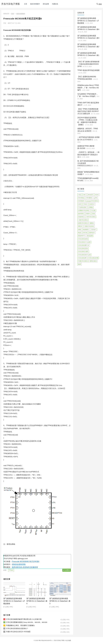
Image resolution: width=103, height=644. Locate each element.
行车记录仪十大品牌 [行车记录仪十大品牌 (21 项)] (84, 242)
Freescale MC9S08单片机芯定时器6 (26, 561)
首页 (13, 14)
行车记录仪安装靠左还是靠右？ (17, 628)
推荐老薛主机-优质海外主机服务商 (25, 567)
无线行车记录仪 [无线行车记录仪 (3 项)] (89, 226)
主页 (26, 4)
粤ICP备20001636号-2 (46, 640)
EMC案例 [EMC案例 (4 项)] (89, 198)
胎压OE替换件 (35, 4)
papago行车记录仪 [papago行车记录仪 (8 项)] (92, 201)
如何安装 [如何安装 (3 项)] (81, 214)
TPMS (11, 570)
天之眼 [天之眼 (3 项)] (93, 210)
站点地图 (68, 640)
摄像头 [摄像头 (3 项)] (92, 223)
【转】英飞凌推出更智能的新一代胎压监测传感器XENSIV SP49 (88, 64)
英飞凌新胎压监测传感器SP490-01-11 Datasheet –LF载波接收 (14, 601)
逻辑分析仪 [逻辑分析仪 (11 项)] (93, 261)
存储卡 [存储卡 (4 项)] (88, 214)
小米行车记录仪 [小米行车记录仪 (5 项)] (91, 217)
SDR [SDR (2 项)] (80, 204)
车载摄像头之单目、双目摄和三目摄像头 (20, 625)
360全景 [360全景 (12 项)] (90, 195)
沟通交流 (55, 4)
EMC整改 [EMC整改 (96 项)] (81, 198)
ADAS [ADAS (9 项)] (97, 195)
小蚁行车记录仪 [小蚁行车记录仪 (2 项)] (83, 220)
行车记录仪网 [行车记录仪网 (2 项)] (82, 258)
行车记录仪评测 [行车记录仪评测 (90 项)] (93, 258)
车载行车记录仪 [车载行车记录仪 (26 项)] (83, 261)
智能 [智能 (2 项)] (80, 229)
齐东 (5, 23)
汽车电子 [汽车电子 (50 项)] (93, 229)
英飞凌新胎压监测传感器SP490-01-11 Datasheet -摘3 (60, 601)
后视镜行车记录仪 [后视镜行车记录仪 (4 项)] (84, 210)
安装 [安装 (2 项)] (93, 214)
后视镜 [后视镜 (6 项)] (91, 207)
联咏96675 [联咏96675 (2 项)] (81, 236)
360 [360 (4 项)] (84, 195)
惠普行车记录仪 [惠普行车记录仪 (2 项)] (83, 223)
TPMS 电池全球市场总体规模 (88, 70)
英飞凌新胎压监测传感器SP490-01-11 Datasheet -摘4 (37, 601)
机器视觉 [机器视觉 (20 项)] (86, 229)
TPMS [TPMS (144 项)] (85, 204)
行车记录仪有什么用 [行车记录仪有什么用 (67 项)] (84, 255)
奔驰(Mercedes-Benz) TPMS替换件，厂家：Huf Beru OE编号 (88, 88)
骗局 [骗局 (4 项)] (80, 264)
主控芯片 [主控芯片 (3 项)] (92, 204)
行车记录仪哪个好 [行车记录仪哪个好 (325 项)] (84, 245)
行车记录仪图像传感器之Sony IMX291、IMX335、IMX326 (27, 622)
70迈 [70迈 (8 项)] (80, 195)
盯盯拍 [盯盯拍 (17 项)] (85, 233)
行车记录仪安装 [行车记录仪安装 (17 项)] (83, 248)
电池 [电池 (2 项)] (80, 233)
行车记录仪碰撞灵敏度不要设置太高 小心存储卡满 (24, 619)
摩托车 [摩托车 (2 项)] (80, 226)
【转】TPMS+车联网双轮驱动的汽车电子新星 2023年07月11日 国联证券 (88, 111)
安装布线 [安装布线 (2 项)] (81, 217)
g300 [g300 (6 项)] (96, 198)
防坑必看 (46, 4)
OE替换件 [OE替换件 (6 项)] (81, 201)
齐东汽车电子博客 (11, 4)
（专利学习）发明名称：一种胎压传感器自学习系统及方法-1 (88, 155)
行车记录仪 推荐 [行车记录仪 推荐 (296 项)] (83, 252)
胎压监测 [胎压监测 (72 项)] (90, 236)
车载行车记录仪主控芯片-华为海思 (18, 632)
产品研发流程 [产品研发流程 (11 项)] (82, 207)
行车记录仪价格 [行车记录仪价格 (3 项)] (83, 239)
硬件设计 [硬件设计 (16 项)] (92, 233)
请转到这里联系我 (19, 564)
